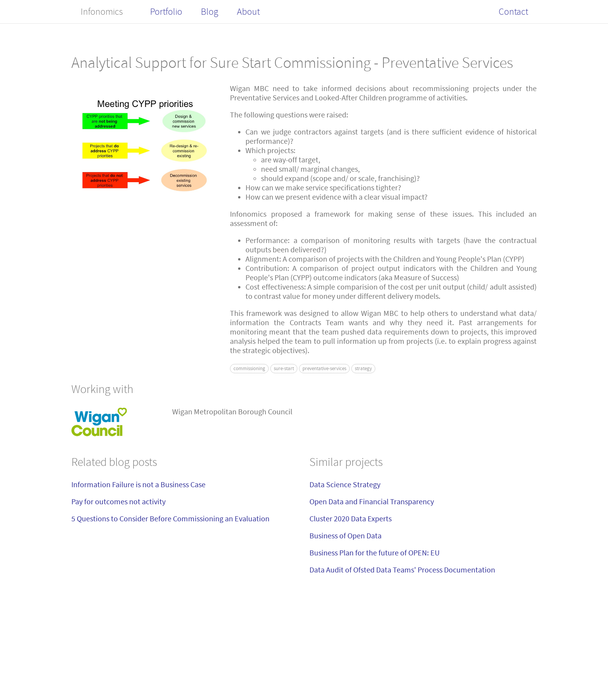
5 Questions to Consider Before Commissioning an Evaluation (170, 519)
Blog (210, 12)
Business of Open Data (345, 536)
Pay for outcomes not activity (118, 502)
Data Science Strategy (345, 485)
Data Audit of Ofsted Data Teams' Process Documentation (402, 570)
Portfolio (166, 12)
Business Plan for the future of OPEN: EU (375, 553)
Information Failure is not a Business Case (138, 485)
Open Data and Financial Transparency (372, 502)
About (248, 12)
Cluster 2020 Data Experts (351, 519)
